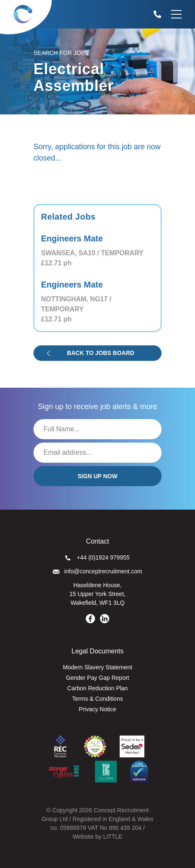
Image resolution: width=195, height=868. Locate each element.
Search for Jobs (61, 53)
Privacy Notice (97, 709)
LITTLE (113, 837)
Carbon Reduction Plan (98, 688)
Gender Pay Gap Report (98, 678)
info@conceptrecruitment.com (97, 571)
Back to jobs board (101, 353)
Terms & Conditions (97, 699)
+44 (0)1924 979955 (97, 557)
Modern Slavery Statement (97, 667)
